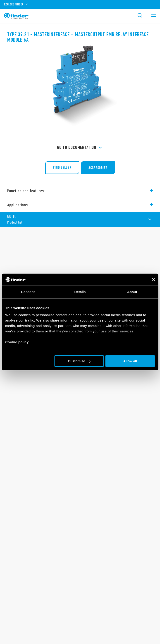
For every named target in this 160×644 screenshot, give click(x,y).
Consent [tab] (28, 292)
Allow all (130, 361)
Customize (79, 361)
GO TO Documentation (80, 148)
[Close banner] (153, 279)
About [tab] (132, 292)
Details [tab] (80, 292)
